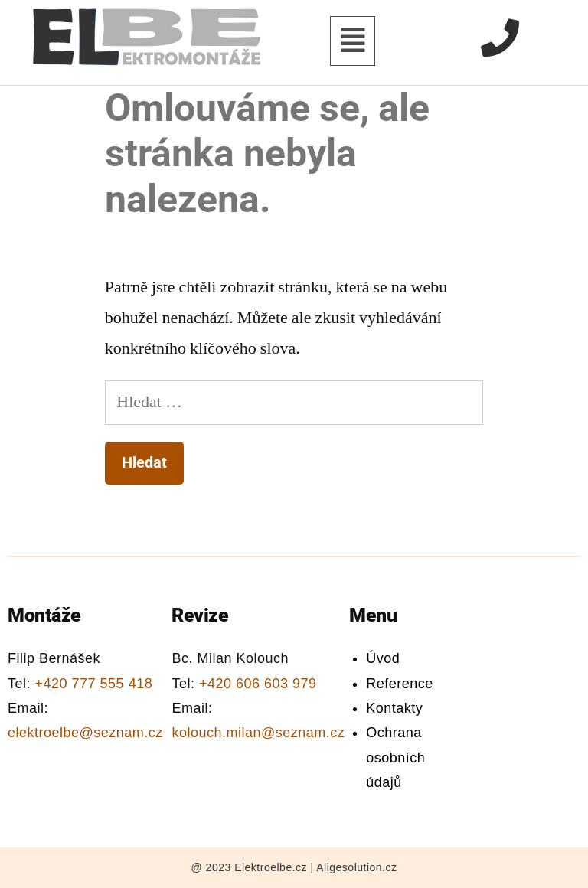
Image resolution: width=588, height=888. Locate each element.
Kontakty (394, 708)
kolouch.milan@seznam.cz (258, 733)
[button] (353, 41)
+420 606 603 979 (258, 684)
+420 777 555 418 (94, 684)
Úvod (383, 658)
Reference (400, 684)
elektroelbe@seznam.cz (85, 733)
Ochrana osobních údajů (395, 757)
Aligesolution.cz (356, 867)
